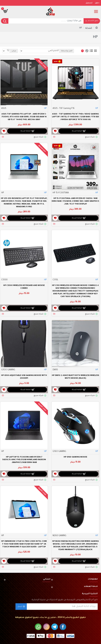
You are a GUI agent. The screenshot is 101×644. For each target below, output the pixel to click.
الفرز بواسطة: (67, 51)
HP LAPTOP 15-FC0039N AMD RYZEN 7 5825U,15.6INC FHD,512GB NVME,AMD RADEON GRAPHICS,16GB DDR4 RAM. (24, 460)
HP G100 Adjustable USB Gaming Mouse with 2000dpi (24, 377)
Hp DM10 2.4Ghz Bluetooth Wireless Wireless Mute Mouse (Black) (75, 377)
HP (97, 109)
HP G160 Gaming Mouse (75, 457)
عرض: (14, 51)
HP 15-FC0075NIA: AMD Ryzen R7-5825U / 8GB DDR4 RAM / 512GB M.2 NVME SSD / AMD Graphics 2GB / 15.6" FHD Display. (75, 201)
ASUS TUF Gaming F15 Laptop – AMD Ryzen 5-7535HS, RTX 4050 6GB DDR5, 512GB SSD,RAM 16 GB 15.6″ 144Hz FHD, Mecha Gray (24, 117)
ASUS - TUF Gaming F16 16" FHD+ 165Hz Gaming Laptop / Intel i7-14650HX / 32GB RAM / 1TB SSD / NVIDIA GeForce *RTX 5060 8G (75, 117)
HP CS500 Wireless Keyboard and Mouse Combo (24, 287)
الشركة (89, 28)
